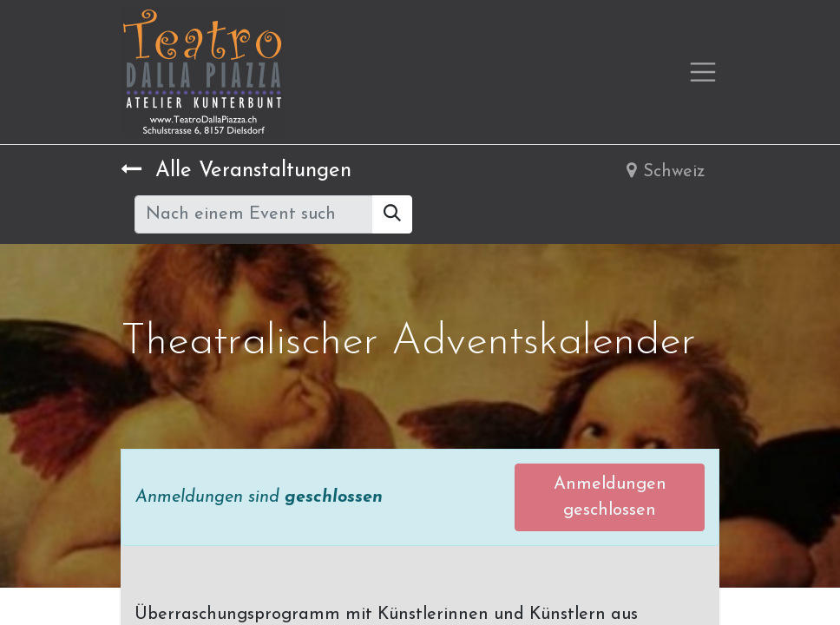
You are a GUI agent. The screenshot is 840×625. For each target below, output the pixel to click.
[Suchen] (392, 214)
